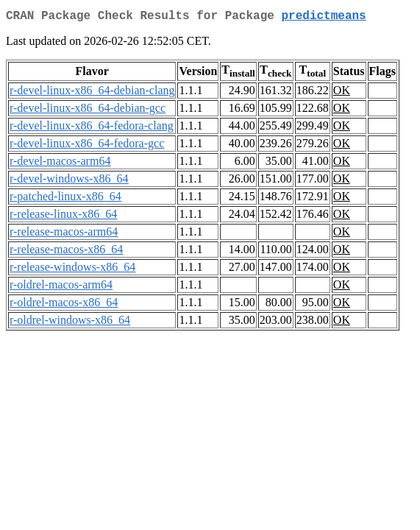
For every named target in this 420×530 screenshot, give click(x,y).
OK (342, 93)
